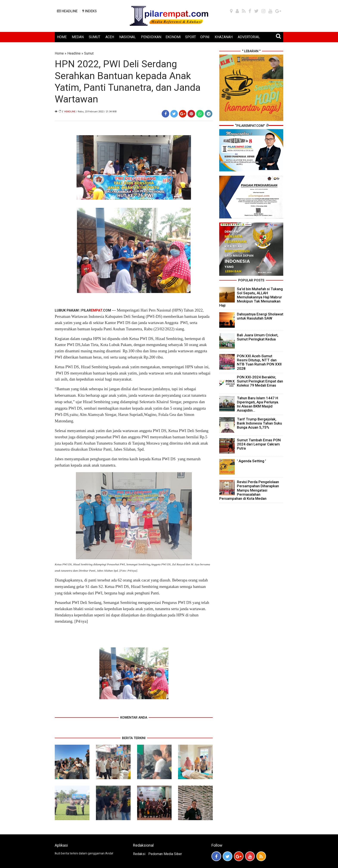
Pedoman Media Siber (165, 854)
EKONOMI (173, 37)
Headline (74, 53)
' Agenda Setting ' (251, 461)
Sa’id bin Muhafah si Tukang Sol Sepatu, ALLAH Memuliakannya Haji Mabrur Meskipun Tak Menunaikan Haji (251, 297)
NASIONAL (128, 37)
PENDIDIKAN (151, 37)
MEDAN (78, 37)
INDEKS (90, 11)
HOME (62, 37)
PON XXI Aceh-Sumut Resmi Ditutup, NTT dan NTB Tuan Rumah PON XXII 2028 (259, 362)
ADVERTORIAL (249, 37)
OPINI (205, 37)
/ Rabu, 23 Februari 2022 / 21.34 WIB (96, 112)
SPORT (191, 37)
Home (59, 53)
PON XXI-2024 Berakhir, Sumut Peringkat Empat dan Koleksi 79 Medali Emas (260, 381)
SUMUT (95, 37)
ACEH (110, 37)
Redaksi (139, 854)
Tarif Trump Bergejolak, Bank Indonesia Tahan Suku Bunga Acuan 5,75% (259, 423)
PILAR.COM (96, 310)
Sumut (89, 53)
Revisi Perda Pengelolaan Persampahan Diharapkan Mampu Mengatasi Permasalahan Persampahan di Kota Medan (249, 490)
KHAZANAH (224, 37)
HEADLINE (67, 11)
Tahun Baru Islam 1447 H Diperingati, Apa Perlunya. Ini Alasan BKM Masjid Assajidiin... (258, 404)
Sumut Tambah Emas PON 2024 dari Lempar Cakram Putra (259, 444)
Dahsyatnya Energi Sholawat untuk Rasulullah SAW (260, 316)
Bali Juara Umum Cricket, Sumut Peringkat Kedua (258, 337)
